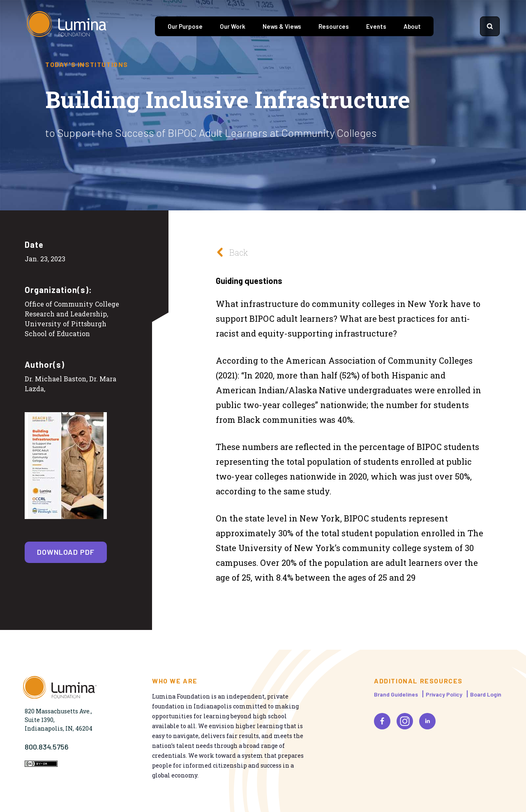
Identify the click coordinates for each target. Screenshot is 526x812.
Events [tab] (376, 26)
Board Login (486, 694)
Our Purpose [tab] (185, 26)
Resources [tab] (334, 26)
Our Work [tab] (233, 26)
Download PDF (66, 552)
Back (230, 252)
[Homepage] (67, 26)
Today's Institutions (87, 65)
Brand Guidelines (396, 694)
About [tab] (412, 26)
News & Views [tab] (282, 26)
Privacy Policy (444, 694)
